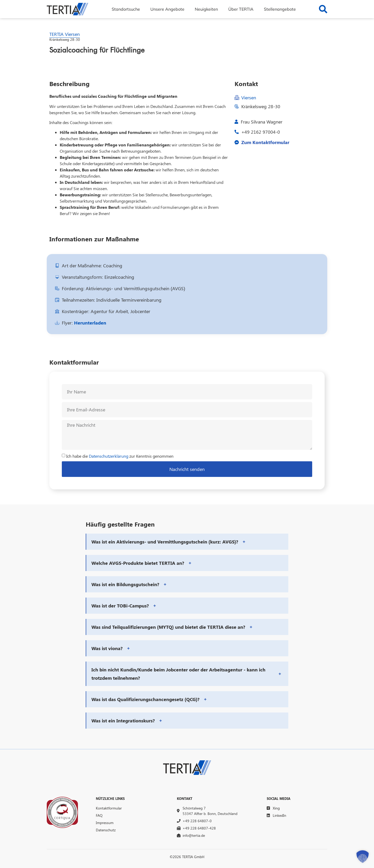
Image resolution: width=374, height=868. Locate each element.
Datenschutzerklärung (109, 456)
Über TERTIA (241, 9)
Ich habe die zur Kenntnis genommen (120, 456)
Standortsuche (126, 9)
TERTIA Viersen (65, 34)
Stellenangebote (280, 9)
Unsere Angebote (167, 9)
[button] (187, 542)
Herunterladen (90, 323)
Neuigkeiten (206, 9)
